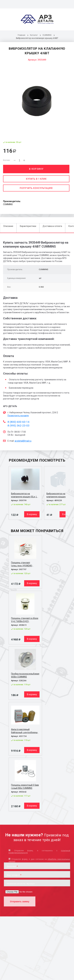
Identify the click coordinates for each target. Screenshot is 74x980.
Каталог (34, 35)
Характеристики (28, 226)
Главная (21, 35)
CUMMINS (47, 35)
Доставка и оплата (52, 226)
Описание (8, 226)
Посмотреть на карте (18, 416)
